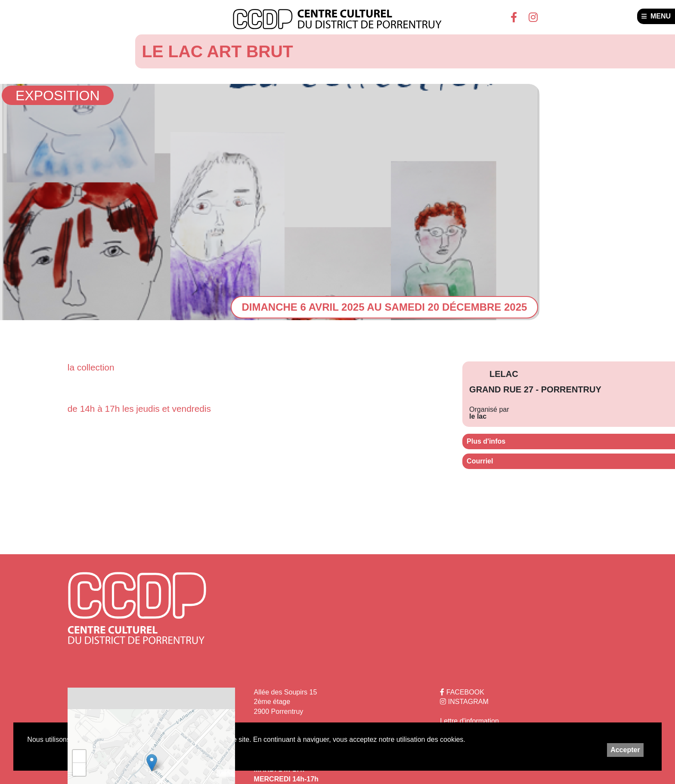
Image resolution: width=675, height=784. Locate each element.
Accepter (625, 750)
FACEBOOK (462, 692)
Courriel (480, 461)
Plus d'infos (486, 441)
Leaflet (226, 773)
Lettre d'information (469, 721)
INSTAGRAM (464, 702)
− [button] (79, 769)
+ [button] (79, 756)
